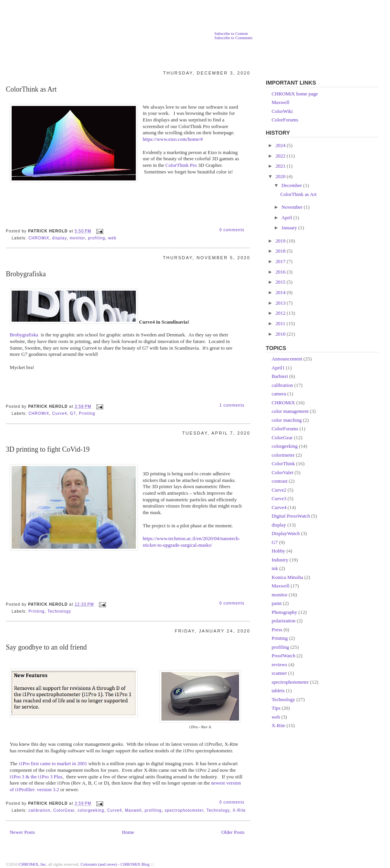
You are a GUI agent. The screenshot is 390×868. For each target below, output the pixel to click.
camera (279, 394)
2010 (281, 334)
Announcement (287, 359)
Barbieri (280, 376)
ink (275, 568)
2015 (281, 282)
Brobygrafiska (26, 274)
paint (277, 603)
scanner (279, 673)
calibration (39, 810)
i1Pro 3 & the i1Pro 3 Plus (36, 777)
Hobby (278, 551)
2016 (281, 272)
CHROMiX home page (295, 94)
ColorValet (283, 473)
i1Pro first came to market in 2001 (53, 764)
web (112, 238)
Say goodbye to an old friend (46, 647)
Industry (280, 560)
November (293, 207)
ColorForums (285, 120)
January (290, 228)
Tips (276, 708)
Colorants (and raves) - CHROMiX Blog (115, 864)
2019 (281, 241)
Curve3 (279, 499)
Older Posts (233, 832)
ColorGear (64, 810)
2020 (281, 177)
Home (128, 832)
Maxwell (133, 810)
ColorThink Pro (181, 165)
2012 (281, 313)
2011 (281, 324)
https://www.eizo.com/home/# (173, 139)
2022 (281, 156)
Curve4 (59, 413)
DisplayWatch (286, 534)
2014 (281, 293)
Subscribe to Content (231, 34)
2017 (281, 262)
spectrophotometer (184, 810)
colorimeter (283, 455)
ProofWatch (283, 656)
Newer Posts (22, 832)
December (292, 185)
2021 (281, 166)
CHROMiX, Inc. (33, 864)
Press (277, 630)
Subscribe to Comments (233, 38)
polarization (283, 621)
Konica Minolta (287, 577)
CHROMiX (39, 238)
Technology (60, 611)
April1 (278, 368)
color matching (287, 420)
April (287, 218)
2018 (281, 251)
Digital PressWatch (291, 516)
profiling (97, 238)
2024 (281, 146)
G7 (73, 413)
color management (290, 411)
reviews (279, 665)
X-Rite (239, 810)
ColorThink (283, 464)
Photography (284, 612)
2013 (281, 303)
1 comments (232, 405)
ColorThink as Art (31, 89)
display (59, 238)
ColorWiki (282, 111)
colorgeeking (91, 810)
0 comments (232, 230)
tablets (278, 691)
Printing (87, 413)
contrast (280, 481)
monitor (78, 238)
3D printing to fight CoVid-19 (48, 449)
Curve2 (279, 490)
